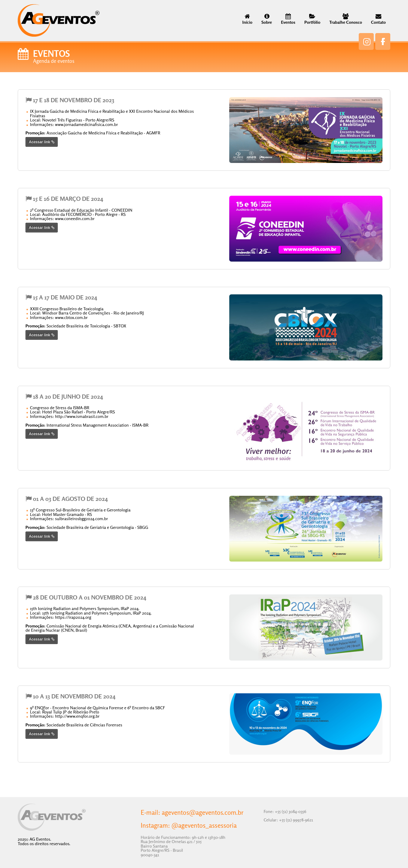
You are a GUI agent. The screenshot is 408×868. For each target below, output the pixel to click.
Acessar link (42, 142)
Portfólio (312, 19)
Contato (378, 19)
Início (247, 19)
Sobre (267, 19)
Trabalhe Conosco (346, 19)
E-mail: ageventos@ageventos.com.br (192, 813)
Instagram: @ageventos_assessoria (189, 826)
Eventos (288, 19)
